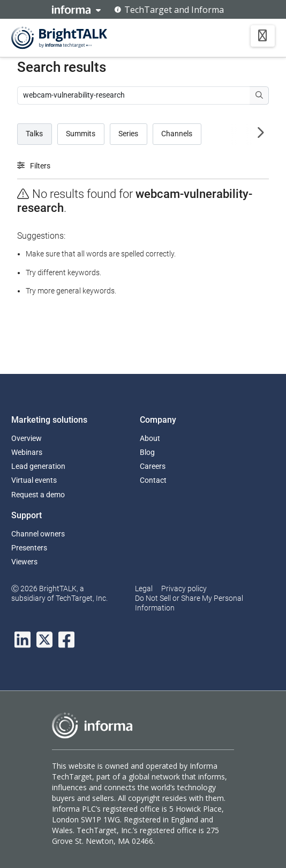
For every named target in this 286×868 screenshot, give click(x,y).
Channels (177, 134)
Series (128, 134)
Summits (81, 134)
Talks (34, 134)
